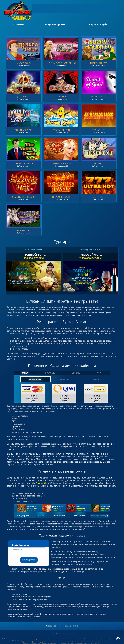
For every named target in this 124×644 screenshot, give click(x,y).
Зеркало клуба (98, 24)
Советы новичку (53, 626)
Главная (19, 24)
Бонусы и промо (55, 24)
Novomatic (41, 483)
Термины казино (71, 626)
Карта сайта (71, 634)
